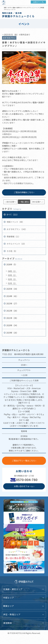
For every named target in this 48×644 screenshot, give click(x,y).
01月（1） (12, 283)
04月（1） (12, 271)
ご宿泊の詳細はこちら (23, 192)
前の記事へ (11, 202)
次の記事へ (37, 202)
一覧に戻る (24, 202)
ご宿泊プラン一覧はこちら (23, 461)
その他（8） (12, 251)
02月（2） (12, 279)
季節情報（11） (13, 236)
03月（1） (12, 275)
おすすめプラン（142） (17, 229)
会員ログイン (38, 2)
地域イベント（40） (15, 222)
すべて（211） (12, 214)
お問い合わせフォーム (23, 486)
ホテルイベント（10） (16, 244)
